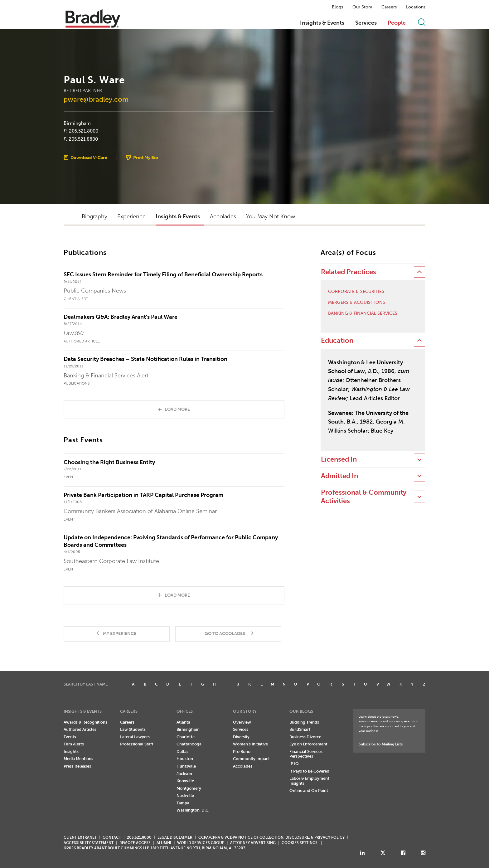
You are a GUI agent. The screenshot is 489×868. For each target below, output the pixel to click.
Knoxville (185, 781)
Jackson (184, 774)
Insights (71, 752)
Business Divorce (305, 737)
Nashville (185, 795)
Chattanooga (189, 744)
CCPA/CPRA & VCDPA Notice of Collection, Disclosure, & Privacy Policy (271, 837)
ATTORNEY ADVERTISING (253, 843)
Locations (416, 7)
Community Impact (251, 759)
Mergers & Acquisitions (357, 303)
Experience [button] (131, 216)
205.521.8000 (84, 131)
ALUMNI (164, 843)
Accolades (243, 766)
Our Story (362, 7)
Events (70, 737)
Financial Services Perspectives (306, 754)
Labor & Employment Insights (309, 781)
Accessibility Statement (89, 843)
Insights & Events (322, 23)
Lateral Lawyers (135, 737)
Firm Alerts (74, 744)
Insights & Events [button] (178, 216)
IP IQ (294, 764)
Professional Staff (137, 744)
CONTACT (112, 837)
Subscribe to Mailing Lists (381, 744)
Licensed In (339, 459)
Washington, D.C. (193, 810)
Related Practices (349, 272)
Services (366, 23)
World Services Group (201, 843)
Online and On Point (309, 790)
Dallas (182, 752)
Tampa (183, 803)
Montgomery (189, 788)
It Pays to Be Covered (309, 771)
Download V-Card (89, 158)
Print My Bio (146, 158)
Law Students (133, 729)
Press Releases (77, 766)
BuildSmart (300, 729)
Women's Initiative (250, 744)
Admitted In (339, 476)
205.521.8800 (83, 139)
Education (337, 340)
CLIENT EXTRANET (80, 837)
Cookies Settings (300, 843)
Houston (185, 759)
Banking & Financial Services (363, 313)
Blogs (337, 7)
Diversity (241, 737)
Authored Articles (80, 729)
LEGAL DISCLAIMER (175, 837)
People (397, 23)
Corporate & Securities (356, 292)
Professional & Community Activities (364, 496)
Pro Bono (242, 752)
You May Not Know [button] (271, 216)
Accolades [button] (223, 216)
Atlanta (183, 722)
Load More (177, 409)
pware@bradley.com (96, 99)
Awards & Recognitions (85, 722)
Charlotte (186, 737)
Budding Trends (304, 722)
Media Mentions (78, 759)
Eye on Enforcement (308, 744)
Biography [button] (94, 216)
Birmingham (77, 123)
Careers (389, 7)
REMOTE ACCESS (135, 843)
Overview (242, 722)
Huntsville (186, 766)
